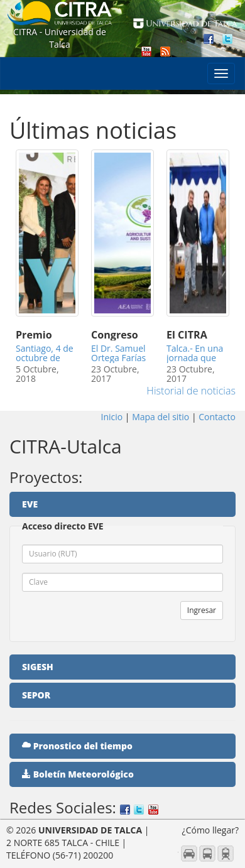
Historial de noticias (191, 391)
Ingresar (202, 610)
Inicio (113, 417)
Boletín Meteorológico (78, 774)
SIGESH (38, 667)
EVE (30, 504)
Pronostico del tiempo (77, 746)
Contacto (216, 417)
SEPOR (36, 695)
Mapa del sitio (161, 417)
